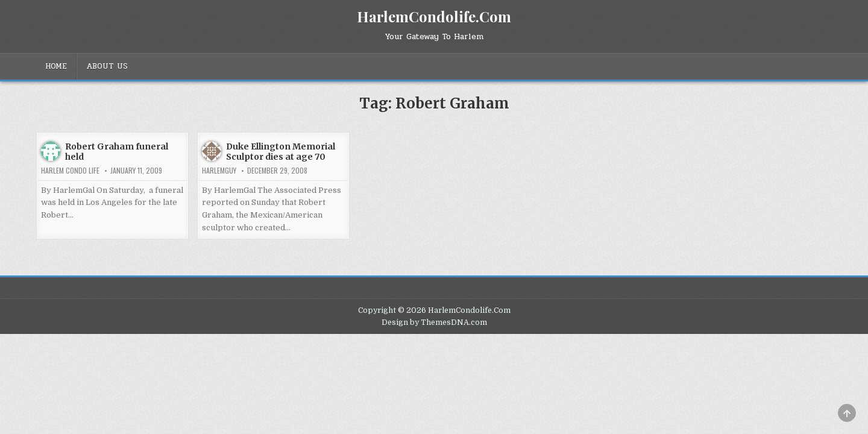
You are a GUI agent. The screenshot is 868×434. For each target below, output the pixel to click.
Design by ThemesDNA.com (434, 322)
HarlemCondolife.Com (434, 16)
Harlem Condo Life (70, 171)
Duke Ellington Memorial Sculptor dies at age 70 (281, 152)
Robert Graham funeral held (117, 152)
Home (56, 66)
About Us (107, 66)
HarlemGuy (219, 171)
